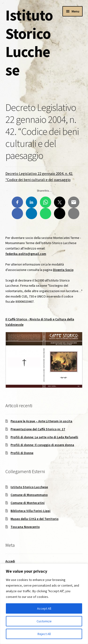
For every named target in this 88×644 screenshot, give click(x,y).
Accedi (10, 561)
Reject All (44, 634)
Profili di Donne (22, 453)
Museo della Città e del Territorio (34, 519)
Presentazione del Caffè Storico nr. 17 (38, 429)
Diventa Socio (63, 270)
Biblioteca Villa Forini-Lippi (31, 511)
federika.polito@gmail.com (26, 254)
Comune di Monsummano (29, 495)
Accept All (44, 608)
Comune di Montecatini (28, 503)
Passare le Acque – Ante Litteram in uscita (41, 421)
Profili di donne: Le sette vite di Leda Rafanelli (44, 437)
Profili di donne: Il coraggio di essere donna (42, 445)
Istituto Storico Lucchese (29, 42)
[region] (44, 604)
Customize (44, 621)
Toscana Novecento (25, 527)
